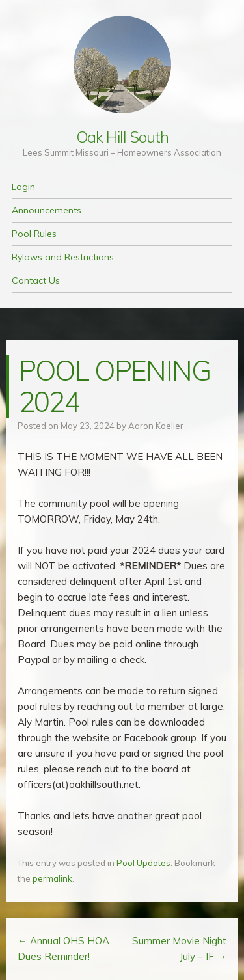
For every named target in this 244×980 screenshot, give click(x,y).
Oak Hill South (122, 137)
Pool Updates (143, 863)
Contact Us (36, 280)
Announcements (47, 210)
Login (23, 187)
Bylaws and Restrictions (63, 257)
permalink (52, 878)
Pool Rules (34, 234)
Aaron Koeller (156, 426)
